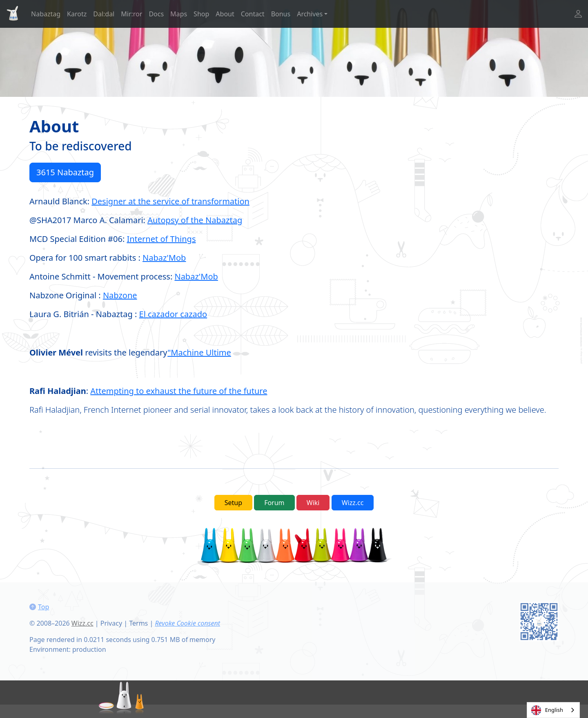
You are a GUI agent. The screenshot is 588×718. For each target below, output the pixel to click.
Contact (253, 14)
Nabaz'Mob (164, 258)
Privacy (111, 623)
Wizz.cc (353, 503)
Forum (274, 503)
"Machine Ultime (199, 352)
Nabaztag (46, 14)
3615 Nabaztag (65, 172)
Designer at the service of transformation (170, 201)
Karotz (77, 14)
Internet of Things (161, 239)
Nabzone (120, 295)
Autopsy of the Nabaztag (195, 220)
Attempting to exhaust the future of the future (179, 391)
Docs (156, 14)
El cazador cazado (173, 314)
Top (43, 607)
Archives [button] (310, 14)
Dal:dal (104, 14)
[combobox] (553, 710)
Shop (201, 14)
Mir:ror (131, 14)
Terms (138, 623)
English (547, 710)
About (225, 14)
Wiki (313, 503)
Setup (233, 503)
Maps (179, 14)
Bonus (281, 14)
